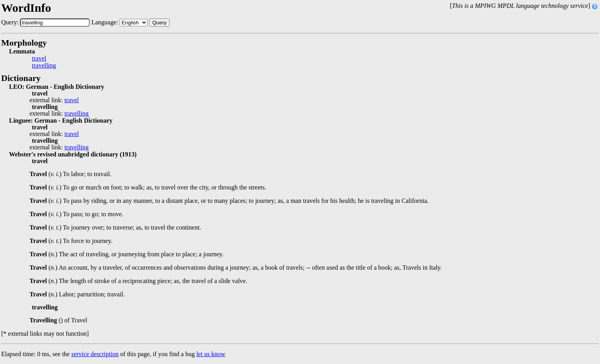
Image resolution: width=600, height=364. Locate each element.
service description (95, 354)
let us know (211, 354)
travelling (44, 66)
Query (159, 23)
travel (39, 59)
